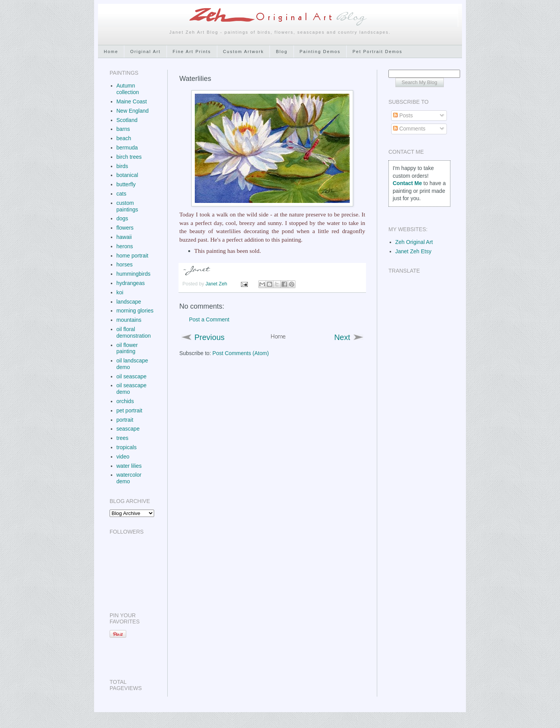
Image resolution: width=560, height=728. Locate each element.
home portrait (132, 256)
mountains (129, 320)
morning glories (135, 311)
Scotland (127, 120)
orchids (125, 401)
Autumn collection (128, 89)
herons (125, 246)
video (123, 457)
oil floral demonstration (134, 332)
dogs (122, 218)
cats (122, 194)
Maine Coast (132, 101)
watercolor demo (129, 478)
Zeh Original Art (414, 242)
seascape (128, 429)
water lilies (129, 466)
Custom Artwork (244, 52)
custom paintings (127, 206)
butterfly (126, 184)
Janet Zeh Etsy (413, 251)
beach (124, 138)
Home (111, 52)
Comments (409, 129)
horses (125, 264)
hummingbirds (134, 274)
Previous (210, 337)
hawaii (124, 237)
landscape (129, 302)
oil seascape (132, 376)
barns (123, 129)
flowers (125, 228)
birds (122, 166)
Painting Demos (320, 52)
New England (133, 111)
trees (123, 438)
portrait (125, 420)
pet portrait (130, 410)
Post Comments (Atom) (241, 353)
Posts (403, 115)
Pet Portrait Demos (377, 52)
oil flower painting (127, 348)
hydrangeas (131, 283)
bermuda (127, 148)
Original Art (145, 52)
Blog (282, 52)
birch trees (129, 157)
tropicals (127, 447)
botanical (127, 175)
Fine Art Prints (192, 52)
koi (120, 292)
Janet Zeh (217, 284)
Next (342, 337)
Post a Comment (209, 319)
